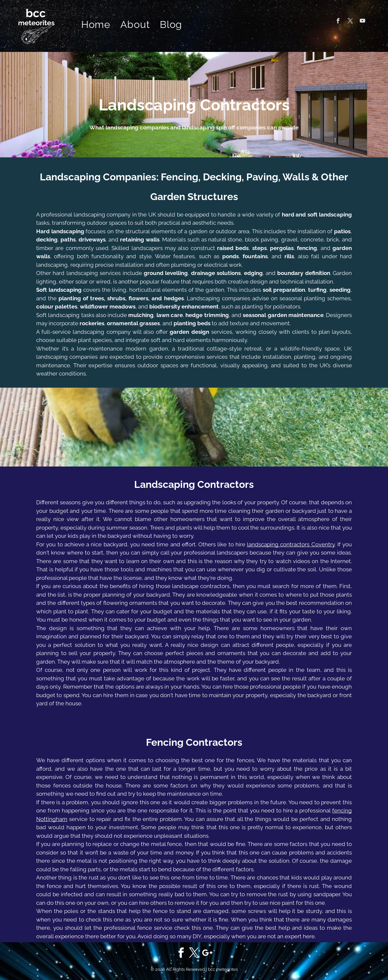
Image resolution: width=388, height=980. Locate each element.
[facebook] (338, 22)
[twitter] (350, 22)
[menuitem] (96, 25)
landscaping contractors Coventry (291, 544)
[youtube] (363, 22)
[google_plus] (207, 954)
